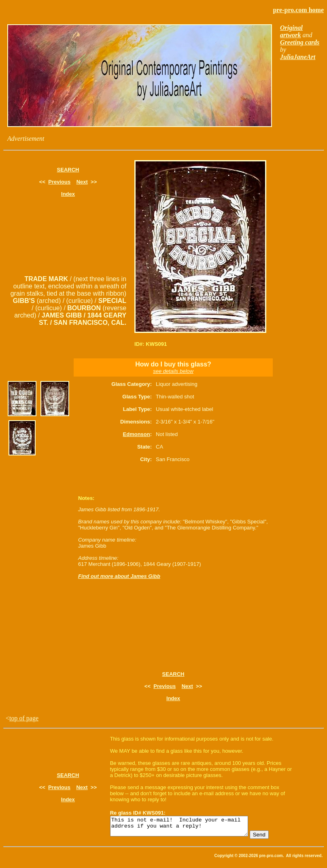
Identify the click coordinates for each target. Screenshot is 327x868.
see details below (173, 371)
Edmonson (137, 434)
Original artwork (291, 31)
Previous (59, 182)
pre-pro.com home (298, 10)
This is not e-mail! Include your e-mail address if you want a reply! (187, 828)
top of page (24, 718)
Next (82, 182)
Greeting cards (300, 42)
